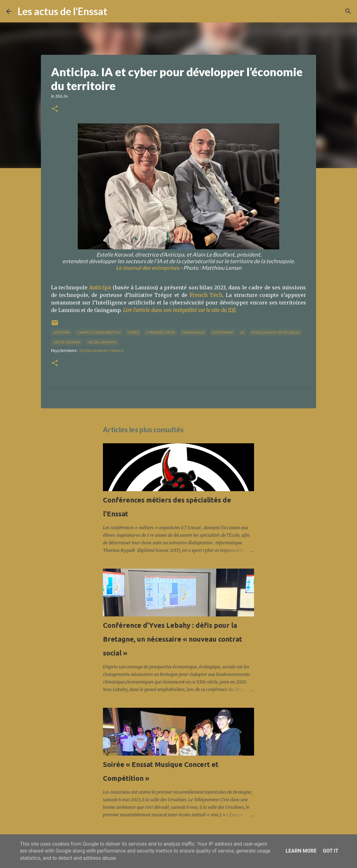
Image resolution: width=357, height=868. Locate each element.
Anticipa (100, 287)
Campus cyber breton (99, 332)
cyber (133, 332)
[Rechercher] (116, 11)
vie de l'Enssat (67, 342)
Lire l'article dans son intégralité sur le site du (180, 310)
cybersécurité (161, 332)
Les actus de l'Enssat (62, 11)
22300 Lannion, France (102, 351)
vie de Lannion (102, 342)
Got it (330, 851)
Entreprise (223, 332)
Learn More (301, 851)
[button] (55, 109)
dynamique (194, 332)
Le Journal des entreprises (148, 268)
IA (242, 332)
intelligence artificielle (276, 332)
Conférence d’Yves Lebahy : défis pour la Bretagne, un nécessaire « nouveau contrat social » (173, 639)
